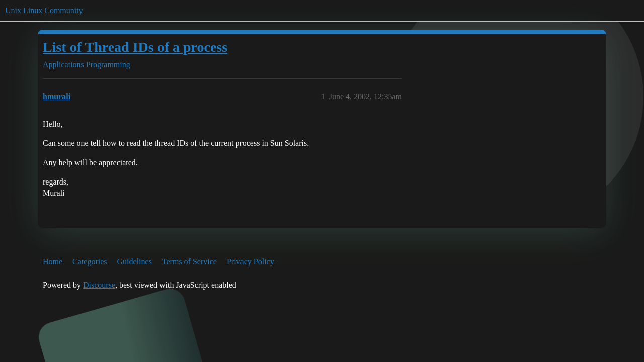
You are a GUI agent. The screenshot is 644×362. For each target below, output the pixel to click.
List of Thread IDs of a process (135, 47)
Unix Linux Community (44, 10)
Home (53, 262)
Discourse (99, 285)
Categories (90, 262)
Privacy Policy (251, 262)
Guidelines (135, 262)
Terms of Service (189, 262)
